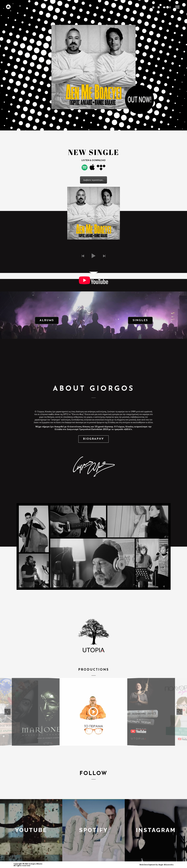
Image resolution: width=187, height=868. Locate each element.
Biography (94, 439)
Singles (140, 320)
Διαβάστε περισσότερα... (94, 180)
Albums (47, 320)
